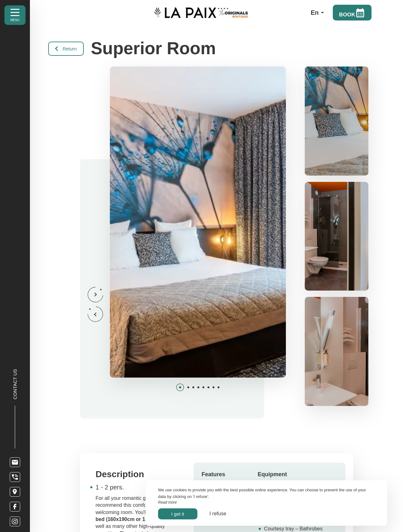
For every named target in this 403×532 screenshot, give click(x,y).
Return (67, 48)
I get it (178, 514)
